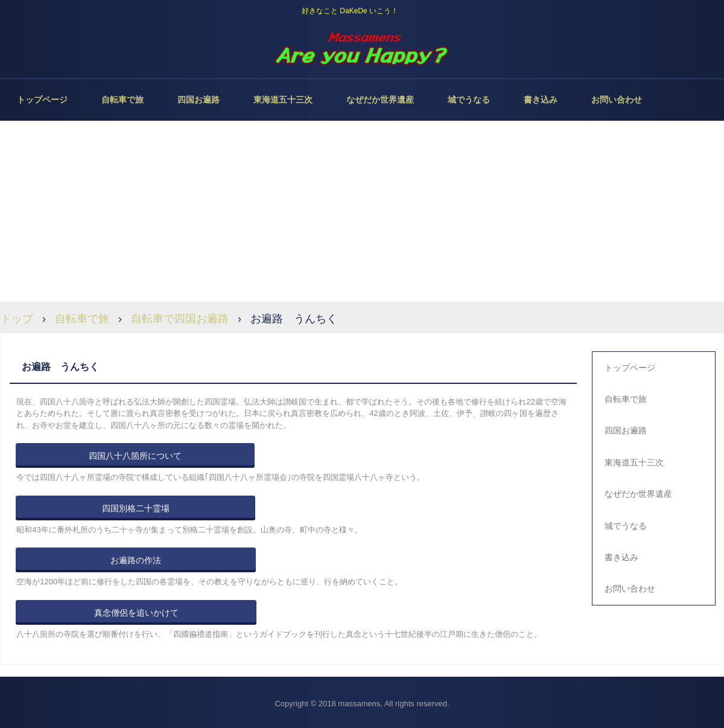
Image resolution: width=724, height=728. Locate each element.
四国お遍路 (198, 100)
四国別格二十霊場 (136, 508)
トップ (17, 319)
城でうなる (469, 100)
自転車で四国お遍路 (180, 319)
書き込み (541, 100)
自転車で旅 (122, 100)
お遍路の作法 (136, 560)
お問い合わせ (617, 100)
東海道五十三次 (283, 100)
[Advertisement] (362, 211)
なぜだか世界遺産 (380, 100)
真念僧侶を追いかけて (136, 613)
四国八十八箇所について (135, 456)
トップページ (42, 100)
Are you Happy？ (362, 48)
